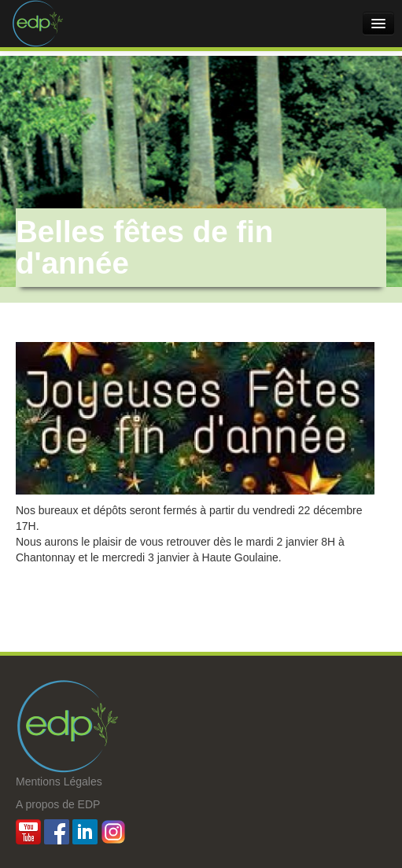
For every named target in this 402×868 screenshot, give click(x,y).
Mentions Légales (59, 782)
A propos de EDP (58, 804)
